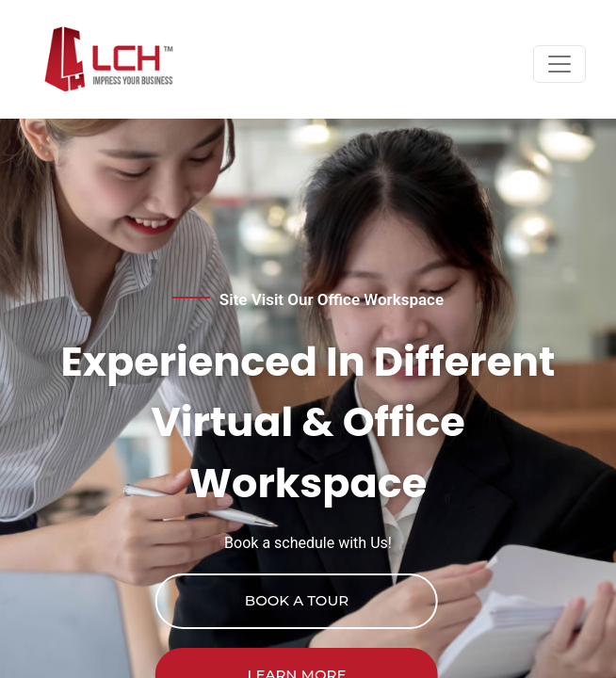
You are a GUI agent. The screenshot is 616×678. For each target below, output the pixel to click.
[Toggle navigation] (559, 64)
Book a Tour (297, 600)
